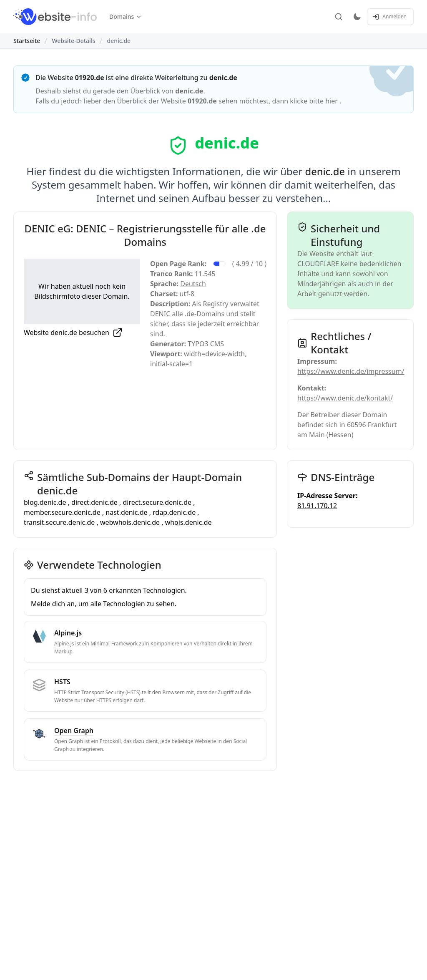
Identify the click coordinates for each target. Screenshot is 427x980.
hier (332, 101)
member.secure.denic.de (63, 512)
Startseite (27, 41)
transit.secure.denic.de (60, 522)
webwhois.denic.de (131, 522)
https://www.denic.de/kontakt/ (345, 398)
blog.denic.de (46, 502)
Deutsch (193, 284)
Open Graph (74, 731)
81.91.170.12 (317, 506)
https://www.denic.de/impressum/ (351, 371)
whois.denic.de (188, 522)
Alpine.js (68, 633)
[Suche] (339, 17)
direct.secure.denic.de (158, 502)
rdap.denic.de (175, 512)
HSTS (62, 682)
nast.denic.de (127, 512)
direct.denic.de (95, 502)
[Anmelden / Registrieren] (390, 17)
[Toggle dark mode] (357, 17)
